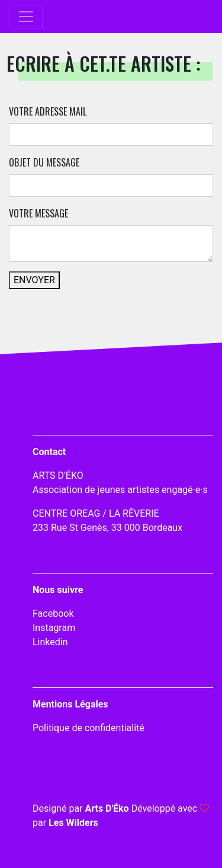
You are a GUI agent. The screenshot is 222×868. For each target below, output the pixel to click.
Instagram (54, 628)
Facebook (53, 614)
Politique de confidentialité (89, 728)
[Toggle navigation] (26, 17)
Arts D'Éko (107, 808)
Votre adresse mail (48, 111)
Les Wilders (73, 823)
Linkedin (50, 642)
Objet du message (44, 162)
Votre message (38, 213)
